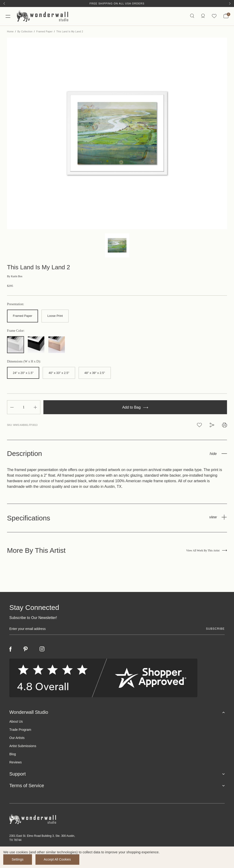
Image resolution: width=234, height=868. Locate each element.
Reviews (16, 762)
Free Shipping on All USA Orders (117, 3)
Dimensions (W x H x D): (24, 362)
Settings (18, 859)
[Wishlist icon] (214, 16)
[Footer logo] (117, 819)
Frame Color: (16, 331)
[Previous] (4, 3)
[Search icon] (192, 16)
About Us (16, 721)
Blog (13, 754)
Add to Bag (135, 407)
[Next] (230, 3)
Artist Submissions (23, 746)
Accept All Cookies (57, 859)
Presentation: (16, 304)
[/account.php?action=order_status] (203, 16)
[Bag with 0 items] (226, 16)
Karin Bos (15, 276)
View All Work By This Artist (207, 550)
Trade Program (20, 730)
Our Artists (17, 738)
